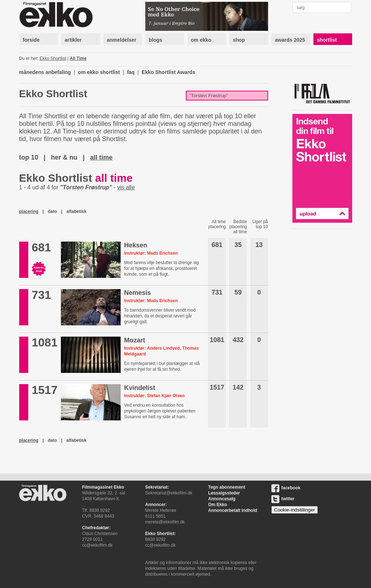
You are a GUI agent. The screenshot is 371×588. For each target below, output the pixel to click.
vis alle (126, 187)
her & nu (64, 157)
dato (52, 211)
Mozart (134, 340)
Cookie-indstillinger (295, 510)
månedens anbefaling (45, 72)
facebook (286, 488)
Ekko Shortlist (53, 58)
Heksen (136, 245)
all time (101, 157)
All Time (78, 58)
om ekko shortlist (99, 72)
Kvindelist (139, 388)
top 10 (29, 157)
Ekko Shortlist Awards (168, 72)
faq (131, 72)
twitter (283, 499)
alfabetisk (76, 211)
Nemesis (137, 293)
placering (29, 211)
